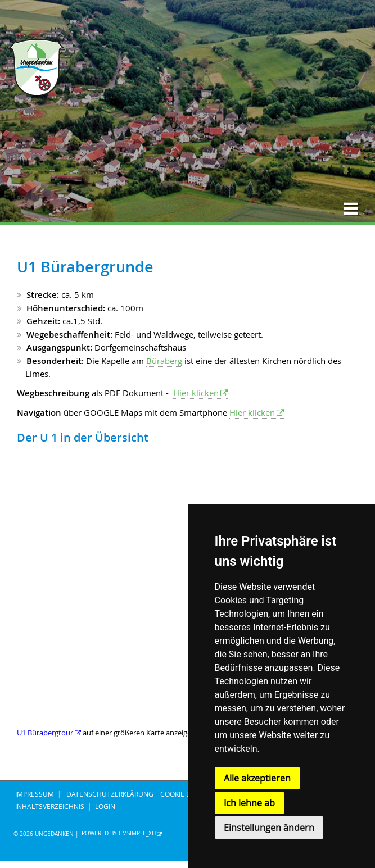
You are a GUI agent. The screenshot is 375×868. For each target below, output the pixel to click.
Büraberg (164, 361)
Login (105, 806)
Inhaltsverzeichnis (50, 806)
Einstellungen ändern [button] (269, 828)
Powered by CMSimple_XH (119, 834)
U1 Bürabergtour (45, 733)
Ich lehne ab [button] (249, 803)
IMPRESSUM (35, 794)
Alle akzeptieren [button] (257, 778)
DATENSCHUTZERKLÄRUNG (110, 794)
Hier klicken (196, 393)
